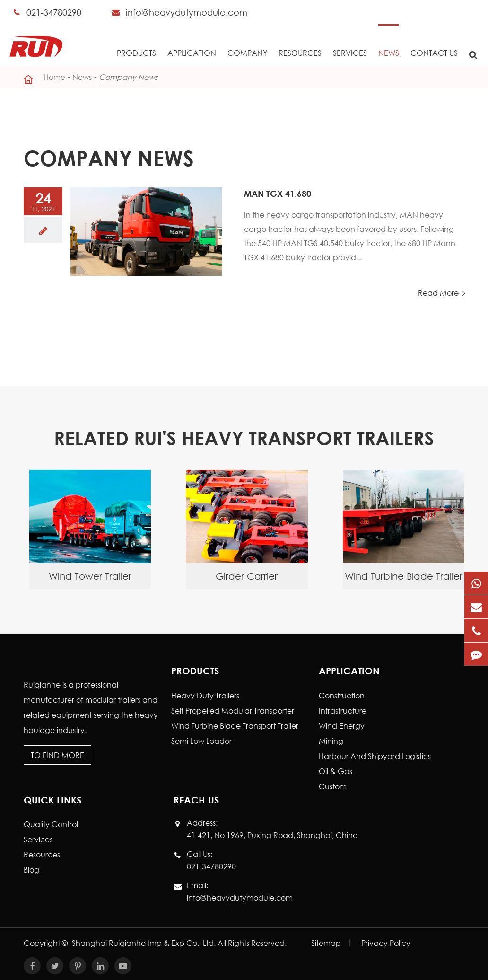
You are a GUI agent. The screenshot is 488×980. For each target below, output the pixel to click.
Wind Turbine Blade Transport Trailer (235, 726)
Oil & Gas (335, 771)
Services (350, 41)
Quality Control (51, 824)
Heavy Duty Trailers (205, 695)
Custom (333, 786)
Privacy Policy (386, 943)
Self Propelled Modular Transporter (233, 711)
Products (136, 41)
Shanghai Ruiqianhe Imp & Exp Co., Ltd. (145, 943)
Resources (300, 41)
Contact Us (434, 41)
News (389, 41)
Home (54, 77)
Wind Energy (342, 726)
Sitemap (326, 943)
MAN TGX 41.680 (278, 194)
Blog (31, 870)
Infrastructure (343, 711)
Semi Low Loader (201, 741)
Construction (342, 695)
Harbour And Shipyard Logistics (375, 756)
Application (192, 41)
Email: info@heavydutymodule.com (240, 891)
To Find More (57, 755)
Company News (128, 77)
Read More (439, 293)
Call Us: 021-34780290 (211, 860)
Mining (331, 741)
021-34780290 (54, 12)
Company (247, 41)
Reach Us (196, 800)
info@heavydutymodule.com (187, 12)
